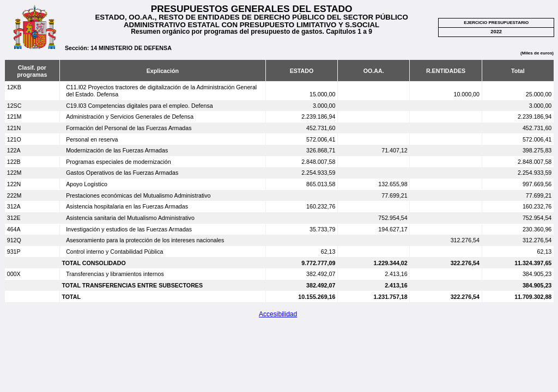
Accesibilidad (278, 314)
